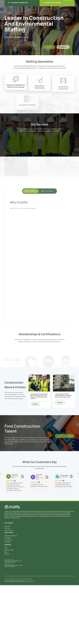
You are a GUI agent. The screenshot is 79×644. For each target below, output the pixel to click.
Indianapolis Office (9, 560)
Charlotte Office (9, 564)
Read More (35, 404)
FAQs (6, 548)
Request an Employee (11, 536)
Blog (6, 552)
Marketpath (31, 581)
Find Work (7, 528)
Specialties (8, 542)
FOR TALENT (9, 523)
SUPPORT (8, 545)
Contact (7, 554)
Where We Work (9, 550)
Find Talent (8, 538)
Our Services (8, 540)
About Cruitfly (8, 530)
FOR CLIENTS (9, 532)
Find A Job (7, 526)
